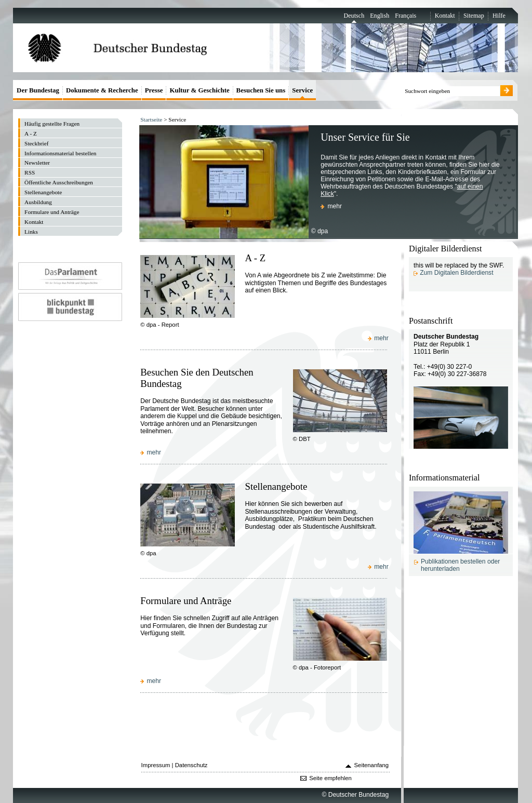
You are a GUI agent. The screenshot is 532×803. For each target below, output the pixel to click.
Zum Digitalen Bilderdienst (456, 273)
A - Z (255, 258)
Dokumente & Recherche (102, 90)
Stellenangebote (276, 486)
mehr (335, 206)
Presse (154, 90)
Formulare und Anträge (186, 601)
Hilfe (499, 16)
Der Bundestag (38, 90)
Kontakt (445, 16)
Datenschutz (191, 765)
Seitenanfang (372, 765)
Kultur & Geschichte (199, 90)
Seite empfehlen (330, 778)
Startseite (151, 119)
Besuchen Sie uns (261, 90)
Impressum (156, 765)
